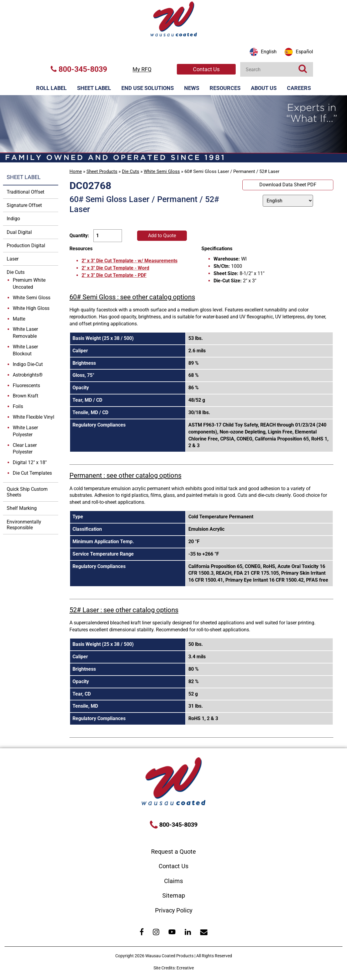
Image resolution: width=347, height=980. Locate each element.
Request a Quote (173, 852)
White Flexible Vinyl (34, 417)
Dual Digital (19, 232)
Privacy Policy (174, 910)
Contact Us (206, 69)
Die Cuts (131, 171)
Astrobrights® (28, 375)
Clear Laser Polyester (25, 449)
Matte (19, 319)
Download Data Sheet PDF (288, 185)
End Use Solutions (148, 88)
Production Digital (26, 246)
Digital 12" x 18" (30, 462)
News (192, 88)
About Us (264, 88)
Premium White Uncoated (29, 284)
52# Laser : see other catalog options (124, 610)
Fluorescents (26, 385)
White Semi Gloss (162, 171)
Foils (18, 406)
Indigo (13, 219)
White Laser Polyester (25, 431)
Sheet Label (94, 88)
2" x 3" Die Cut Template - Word (115, 268)
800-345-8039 (79, 69)
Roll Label (51, 88)
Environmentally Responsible (24, 525)
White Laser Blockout (25, 350)
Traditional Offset (25, 192)
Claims (173, 881)
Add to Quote (162, 236)
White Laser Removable (25, 333)
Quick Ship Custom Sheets (27, 492)
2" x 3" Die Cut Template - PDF (114, 275)
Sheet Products (102, 171)
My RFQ (142, 69)
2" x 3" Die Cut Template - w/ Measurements (130, 261)
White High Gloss (31, 308)
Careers (299, 88)
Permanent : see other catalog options (125, 475)
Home (76, 171)
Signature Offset (24, 205)
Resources (225, 88)
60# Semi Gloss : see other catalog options (132, 297)
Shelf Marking (22, 508)
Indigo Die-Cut (28, 364)
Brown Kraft (25, 396)
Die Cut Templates (32, 473)
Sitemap (174, 895)
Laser (13, 259)
